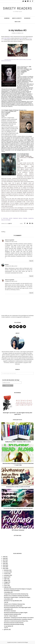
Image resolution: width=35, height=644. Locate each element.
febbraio (6, 587)
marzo (6, 586)
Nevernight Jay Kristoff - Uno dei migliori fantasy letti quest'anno (18, 413)
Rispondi (31, 261)
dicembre (6, 570)
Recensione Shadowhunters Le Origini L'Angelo (16, 613)
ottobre (6, 574)
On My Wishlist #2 (9, 626)
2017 (4, 560)
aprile (5, 584)
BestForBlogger (25, 642)
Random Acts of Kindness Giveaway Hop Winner (16, 596)
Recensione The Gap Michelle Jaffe (13, 601)
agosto (6, 577)
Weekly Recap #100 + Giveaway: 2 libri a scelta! (18, 442)
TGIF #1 (6, 628)
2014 (4, 565)
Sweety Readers (18, 8)
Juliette (7, 264)
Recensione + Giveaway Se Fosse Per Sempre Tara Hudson (19, 618)
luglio (5, 579)
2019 (4, 557)
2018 (4, 558)
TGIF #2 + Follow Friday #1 (11, 616)
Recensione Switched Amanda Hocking (14, 624)
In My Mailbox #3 (8, 609)
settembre (7, 575)
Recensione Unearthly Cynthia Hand (13, 606)
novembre (7, 572)
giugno (6, 580)
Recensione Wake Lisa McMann (12, 591)
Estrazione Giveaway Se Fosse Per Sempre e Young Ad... (18, 589)
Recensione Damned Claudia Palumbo (14, 623)
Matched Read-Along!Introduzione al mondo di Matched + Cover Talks (18, 464)
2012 (4, 569)
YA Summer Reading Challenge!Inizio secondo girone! (18, 508)
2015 (4, 563)
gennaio (6, 629)
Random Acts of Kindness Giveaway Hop (14, 604)
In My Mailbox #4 (8, 599)
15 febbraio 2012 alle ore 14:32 (11, 281)
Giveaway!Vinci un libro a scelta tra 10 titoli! (18, 487)
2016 (4, 562)
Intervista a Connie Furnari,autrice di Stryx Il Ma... (16, 621)
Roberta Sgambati (10, 240)
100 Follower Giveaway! (18, 530)
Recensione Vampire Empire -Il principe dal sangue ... (17, 597)
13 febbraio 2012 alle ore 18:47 (11, 242)
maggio (6, 582)
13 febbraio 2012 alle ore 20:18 (11, 266)
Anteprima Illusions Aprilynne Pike (12, 614)
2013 (4, 567)
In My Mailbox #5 (8, 592)
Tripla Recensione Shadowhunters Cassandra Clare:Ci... (18, 619)
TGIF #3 (6, 602)
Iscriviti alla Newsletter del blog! (11, 380)
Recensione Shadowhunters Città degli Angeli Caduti (17, 607)
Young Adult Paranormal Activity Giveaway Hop (16, 594)
